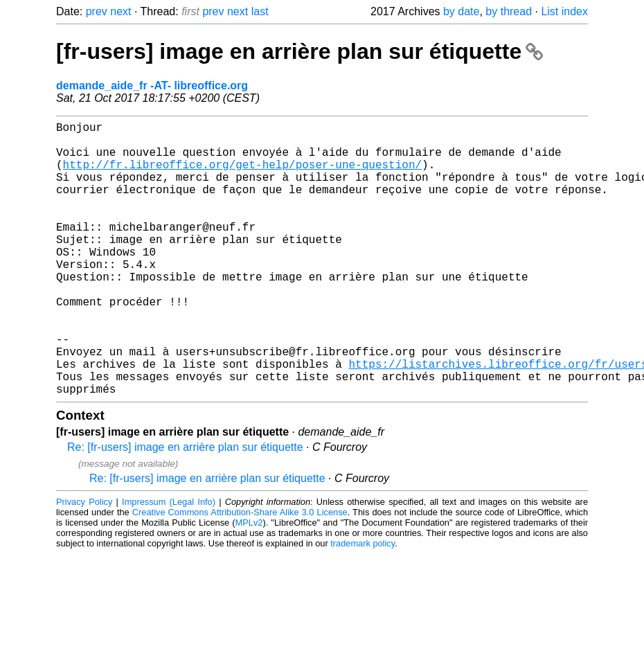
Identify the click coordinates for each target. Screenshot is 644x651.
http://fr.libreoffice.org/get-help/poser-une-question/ (242, 175)
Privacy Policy (84, 563)
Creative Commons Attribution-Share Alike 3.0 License (240, 573)
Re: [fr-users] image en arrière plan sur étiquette (185, 508)
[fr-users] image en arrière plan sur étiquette (299, 51)
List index (564, 11)
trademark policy (363, 604)
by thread (509, 11)
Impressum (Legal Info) (169, 563)
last (260, 11)
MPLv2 (249, 583)
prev (97, 11)
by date (461, 11)
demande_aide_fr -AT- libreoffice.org (152, 86)
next (120, 11)
